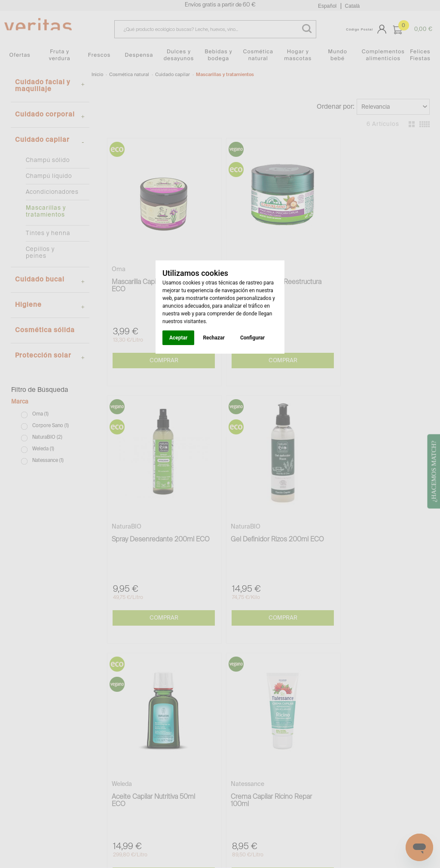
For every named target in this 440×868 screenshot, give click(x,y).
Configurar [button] (252, 338)
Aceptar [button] (178, 338)
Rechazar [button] (214, 338)
